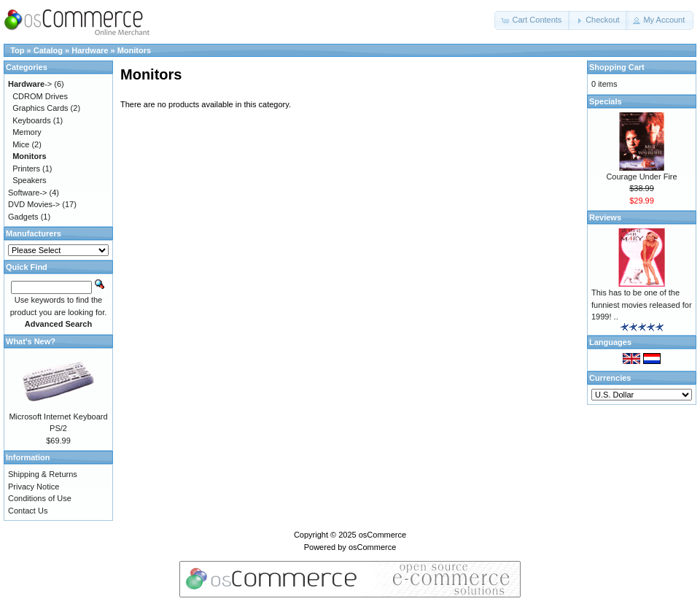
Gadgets (23, 217)
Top (17, 50)
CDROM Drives (40, 96)
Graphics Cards (40, 108)
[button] (532, 20)
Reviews (605, 217)
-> (30, 84)
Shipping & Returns (43, 474)
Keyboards (32, 120)
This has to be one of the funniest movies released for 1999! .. (642, 305)
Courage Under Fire (641, 177)
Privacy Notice (34, 487)
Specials (606, 101)
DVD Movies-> (34, 204)
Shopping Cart (617, 67)
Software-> (28, 193)
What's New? (31, 341)
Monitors (134, 50)
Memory (27, 132)
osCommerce (382, 535)
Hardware (90, 50)
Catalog (48, 50)
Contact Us (28, 511)
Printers (26, 169)
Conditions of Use (40, 498)
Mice (21, 144)
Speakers (29, 180)
